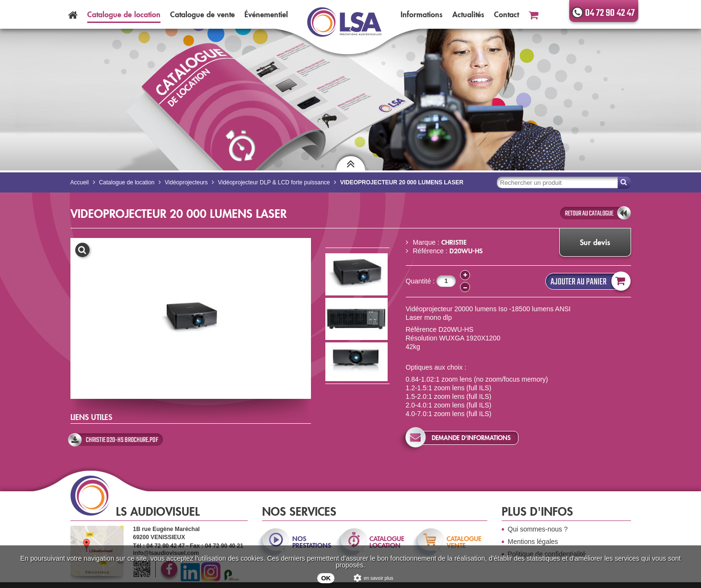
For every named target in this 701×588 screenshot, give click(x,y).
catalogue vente (464, 542)
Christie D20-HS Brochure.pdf (122, 440)
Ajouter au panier (588, 281)
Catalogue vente (202, 14)
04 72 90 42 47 (610, 13)
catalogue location (387, 542)
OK (326, 578)
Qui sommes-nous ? (538, 529)
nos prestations (311, 542)
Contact (506, 14)
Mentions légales (533, 542)
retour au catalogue (589, 214)
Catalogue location (124, 14)
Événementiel (266, 14)
